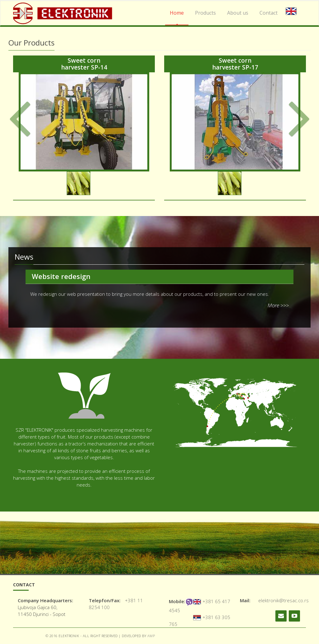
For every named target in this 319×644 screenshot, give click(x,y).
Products (205, 13)
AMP (151, 636)
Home (177, 13)
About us (238, 13)
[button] (31, 130)
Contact (269, 13)
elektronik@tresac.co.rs (283, 600)
